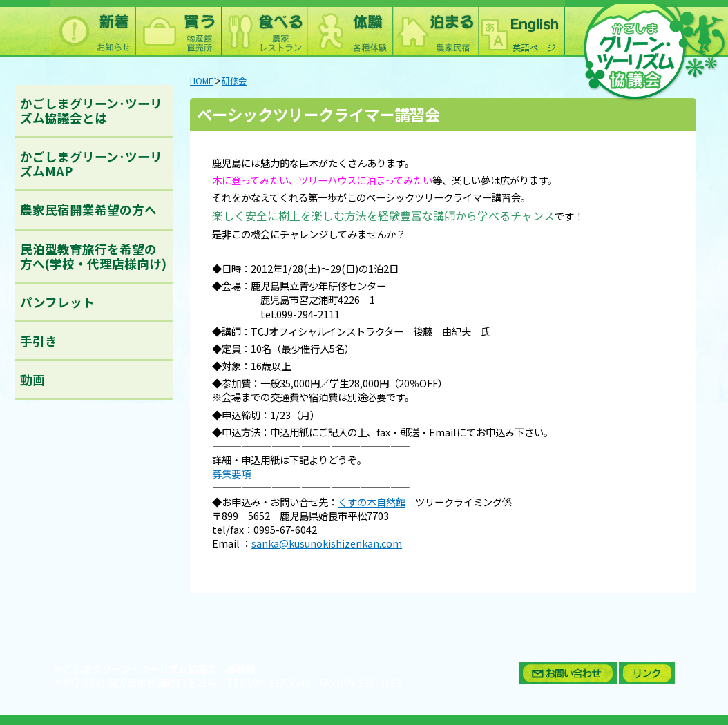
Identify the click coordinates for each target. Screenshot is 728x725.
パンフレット (57, 302)
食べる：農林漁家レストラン (264, 29)
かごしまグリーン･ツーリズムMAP (91, 164)
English (521, 29)
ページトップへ (696, 640)
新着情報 (93, 29)
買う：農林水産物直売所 (178, 29)
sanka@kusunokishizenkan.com (327, 543)
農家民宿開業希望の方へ (88, 210)
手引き (39, 341)
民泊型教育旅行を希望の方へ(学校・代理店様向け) (93, 256)
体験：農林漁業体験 (349, 29)
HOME (202, 81)
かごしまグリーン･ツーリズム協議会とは (91, 110)
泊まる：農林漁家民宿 (435, 29)
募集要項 (231, 473)
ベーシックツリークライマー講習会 (318, 114)
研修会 (234, 81)
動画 (32, 379)
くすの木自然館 (372, 502)
